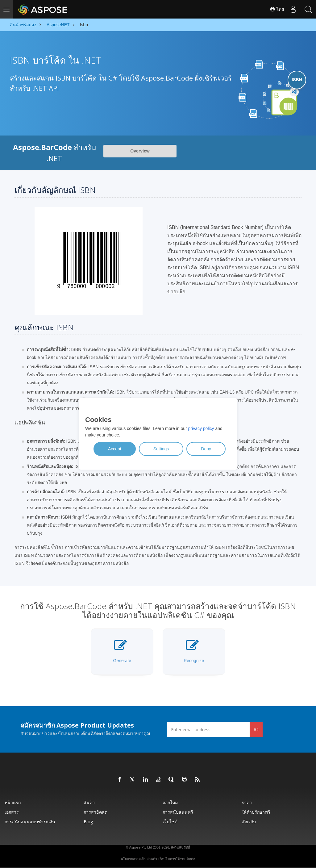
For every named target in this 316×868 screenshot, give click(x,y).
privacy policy (201, 428)
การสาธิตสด (96, 812)
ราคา (247, 802)
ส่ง (256, 729)
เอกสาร (12, 812)
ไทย (276, 9)
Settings (161, 449)
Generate (122, 651)
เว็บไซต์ (170, 822)
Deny (206, 449)
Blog (88, 822)
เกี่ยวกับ (249, 822)
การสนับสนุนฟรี (178, 812)
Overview (140, 151)
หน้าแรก (13, 802)
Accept (115, 449)
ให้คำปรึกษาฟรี (256, 812)
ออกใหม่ (170, 802)
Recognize (194, 651)
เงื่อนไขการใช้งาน (172, 859)
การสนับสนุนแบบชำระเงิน (30, 822)
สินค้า (89, 802)
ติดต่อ (191, 859)
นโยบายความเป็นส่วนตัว (139, 859)
